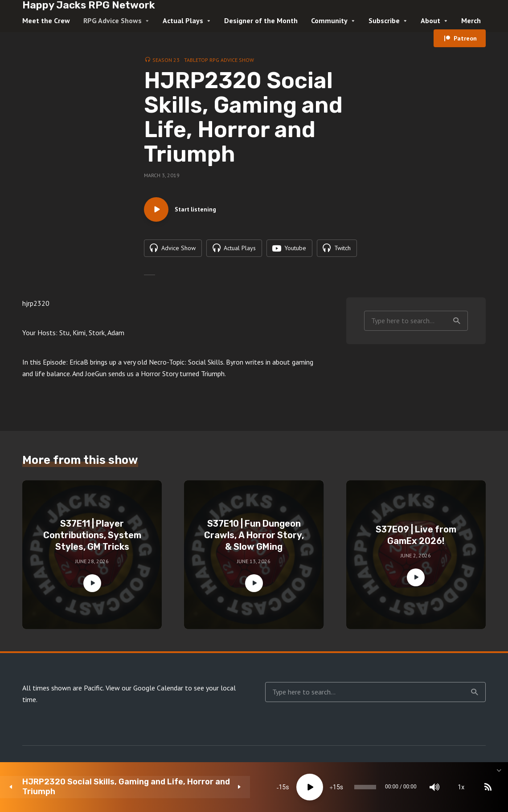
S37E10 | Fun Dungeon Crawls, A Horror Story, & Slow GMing (254, 556)
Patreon (465, 38)
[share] (459, 787)
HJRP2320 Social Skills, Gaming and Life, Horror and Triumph (86, 787)
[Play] (215, 787)
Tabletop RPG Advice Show (219, 60)
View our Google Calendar (144, 708)
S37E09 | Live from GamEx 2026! (416, 556)
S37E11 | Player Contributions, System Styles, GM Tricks (92, 556)
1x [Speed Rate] (406, 787)
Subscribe (384, 20)
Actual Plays (183, 20)
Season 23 (166, 60)
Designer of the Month (261, 20)
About (430, 20)
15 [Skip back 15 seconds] (188, 787)
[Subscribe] (432, 787)
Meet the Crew (46, 20)
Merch (471, 20)
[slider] (290, 787)
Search (457, 341)
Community (329, 20)
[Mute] (379, 787)
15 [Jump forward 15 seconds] (242, 787)
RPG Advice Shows (113, 20)
